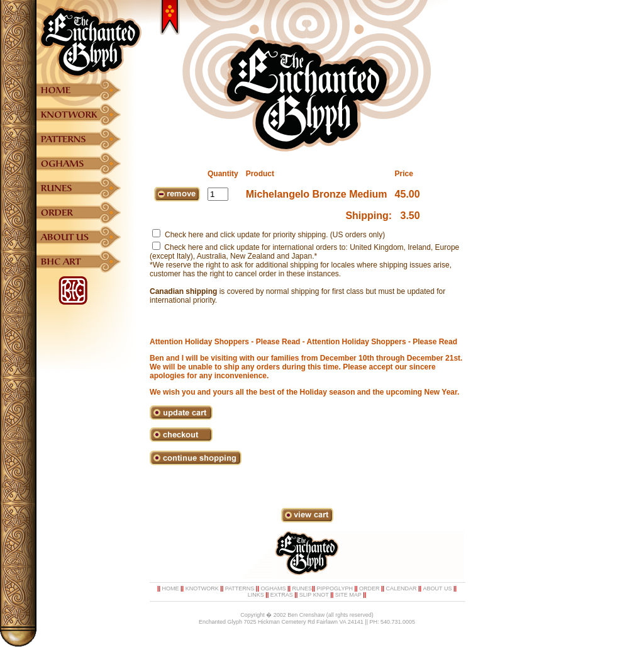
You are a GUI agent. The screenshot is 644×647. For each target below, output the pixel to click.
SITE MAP (348, 595)
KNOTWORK (202, 588)
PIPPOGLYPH (335, 588)
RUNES (302, 588)
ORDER (369, 588)
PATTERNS (240, 588)
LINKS (256, 595)
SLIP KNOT (314, 595)
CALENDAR (402, 588)
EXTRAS (282, 595)
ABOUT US (438, 588)
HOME (171, 588)
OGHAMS (273, 588)
